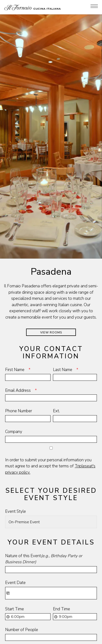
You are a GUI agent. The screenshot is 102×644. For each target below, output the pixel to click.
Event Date (15, 528)
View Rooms (51, 278)
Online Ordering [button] (51, 629)
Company (14, 377)
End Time (61, 555)
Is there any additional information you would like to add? (49, 599)
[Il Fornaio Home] (33, 7)
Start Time (15, 555)
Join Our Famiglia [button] (51, 639)
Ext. (56, 357)
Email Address (23, 336)
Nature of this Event (44, 505)
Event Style (15, 457)
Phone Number (19, 357)
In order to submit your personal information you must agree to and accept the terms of (50, 412)
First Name (19, 315)
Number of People (22, 576)
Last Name (67, 315)
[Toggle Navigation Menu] (94, 6)
